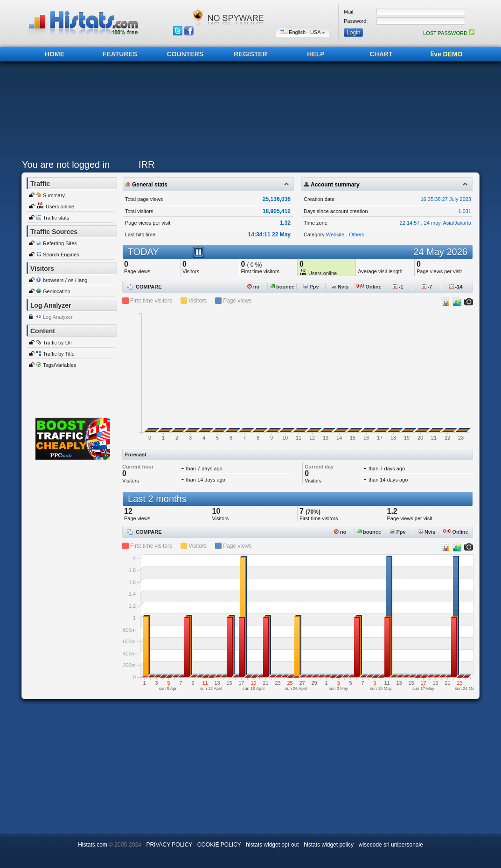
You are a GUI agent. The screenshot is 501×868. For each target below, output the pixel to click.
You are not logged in (66, 165)
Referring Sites (60, 243)
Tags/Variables (59, 365)
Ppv (311, 287)
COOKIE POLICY (219, 845)
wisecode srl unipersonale (391, 845)
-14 (456, 287)
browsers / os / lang (65, 280)
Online (369, 287)
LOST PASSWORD (449, 33)
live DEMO (446, 54)
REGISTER (250, 54)
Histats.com (93, 845)
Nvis (340, 287)
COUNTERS (185, 54)
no (254, 287)
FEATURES (120, 54)
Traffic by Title (59, 354)
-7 (427, 287)
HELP (316, 54)
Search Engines (61, 255)
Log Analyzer (58, 317)
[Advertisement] (248, 113)
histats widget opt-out (272, 845)
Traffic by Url (57, 343)
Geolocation (57, 291)
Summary (54, 195)
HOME (55, 54)
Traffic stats (56, 218)
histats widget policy (329, 845)
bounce (282, 287)
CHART (381, 54)
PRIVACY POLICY (169, 845)
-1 (398, 287)
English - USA (303, 32)
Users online (60, 207)
